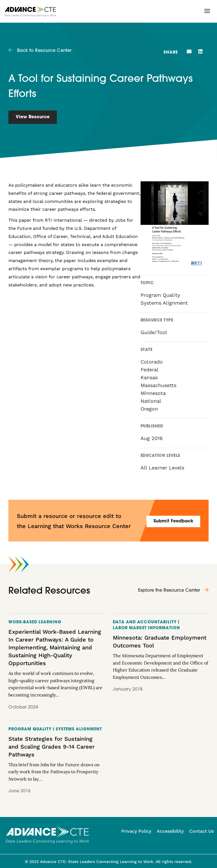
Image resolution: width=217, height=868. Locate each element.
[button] (207, 11)
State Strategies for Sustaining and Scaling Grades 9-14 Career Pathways (52, 747)
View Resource (33, 117)
